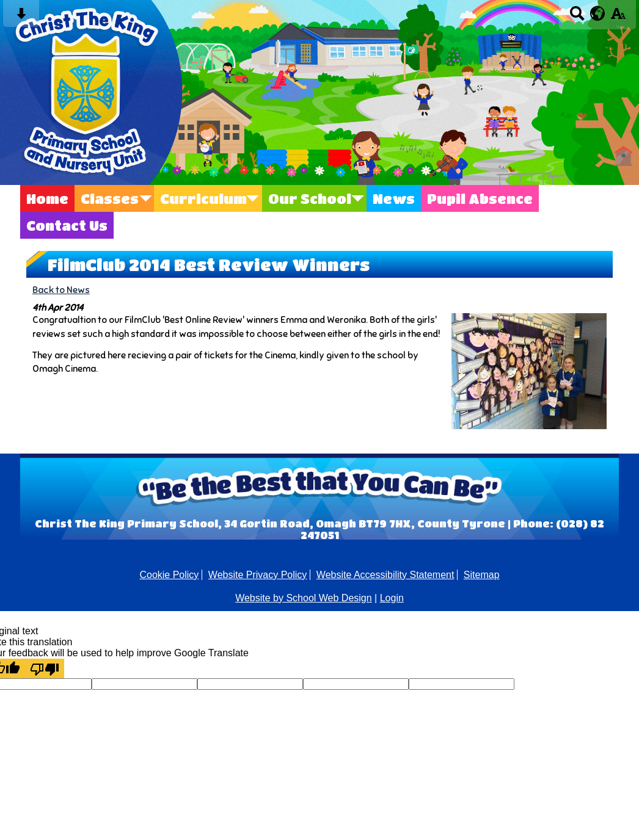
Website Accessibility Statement (385, 575)
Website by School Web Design (304, 598)
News (394, 198)
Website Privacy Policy (258, 575)
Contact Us (67, 225)
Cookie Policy (169, 575)
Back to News (61, 290)
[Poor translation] (45, 668)
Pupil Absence (480, 198)
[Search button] (577, 17)
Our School (310, 198)
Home (47, 198)
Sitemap (482, 575)
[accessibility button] (618, 17)
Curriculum (203, 198)
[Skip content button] (21, 17)
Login (392, 598)
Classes (110, 198)
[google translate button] (598, 13)
